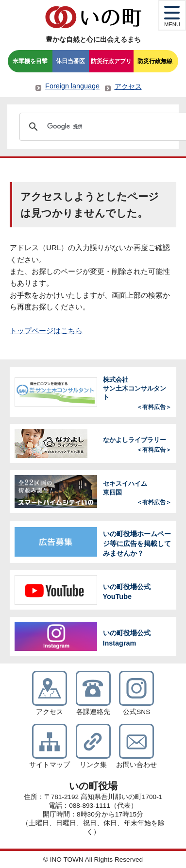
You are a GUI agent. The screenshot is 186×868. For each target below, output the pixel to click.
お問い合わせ (136, 765)
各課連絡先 (93, 712)
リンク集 (93, 765)
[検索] (103, 127)
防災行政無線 (155, 61)
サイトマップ (50, 765)
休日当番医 (70, 61)
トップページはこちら (46, 331)
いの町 (93, 17)
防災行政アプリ (111, 61)
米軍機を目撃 (30, 61)
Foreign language (72, 86)
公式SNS (136, 712)
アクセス (128, 86)
